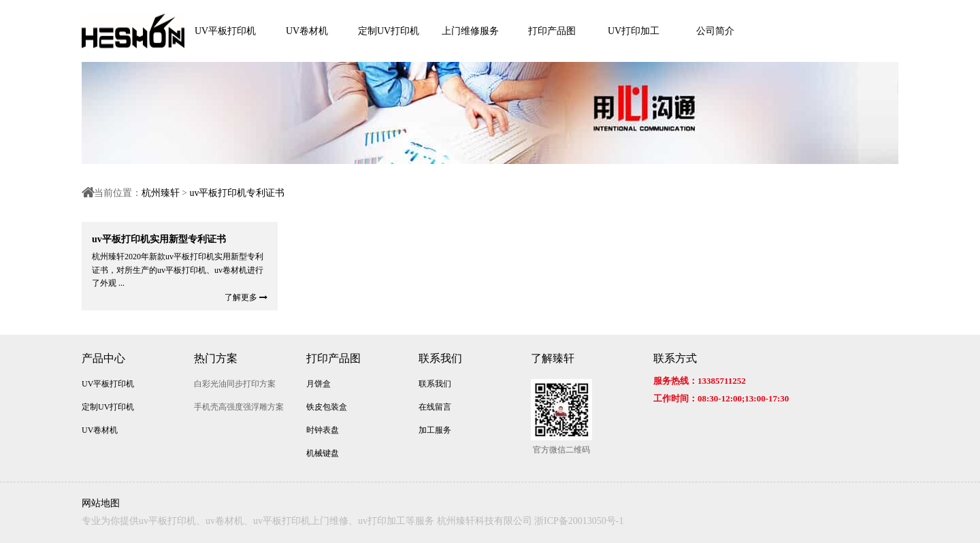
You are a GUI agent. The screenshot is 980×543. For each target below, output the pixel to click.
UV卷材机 (307, 31)
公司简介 (715, 31)
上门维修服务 (470, 31)
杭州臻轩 (161, 193)
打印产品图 (552, 31)
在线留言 (435, 407)
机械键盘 (323, 453)
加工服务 (435, 430)
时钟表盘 (323, 430)
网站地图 (101, 503)
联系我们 (440, 358)
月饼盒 (318, 384)
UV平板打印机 (225, 31)
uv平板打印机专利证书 (237, 193)
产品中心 (103, 358)
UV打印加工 (634, 31)
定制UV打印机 (389, 31)
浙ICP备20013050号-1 (579, 521)
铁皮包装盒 (327, 407)
